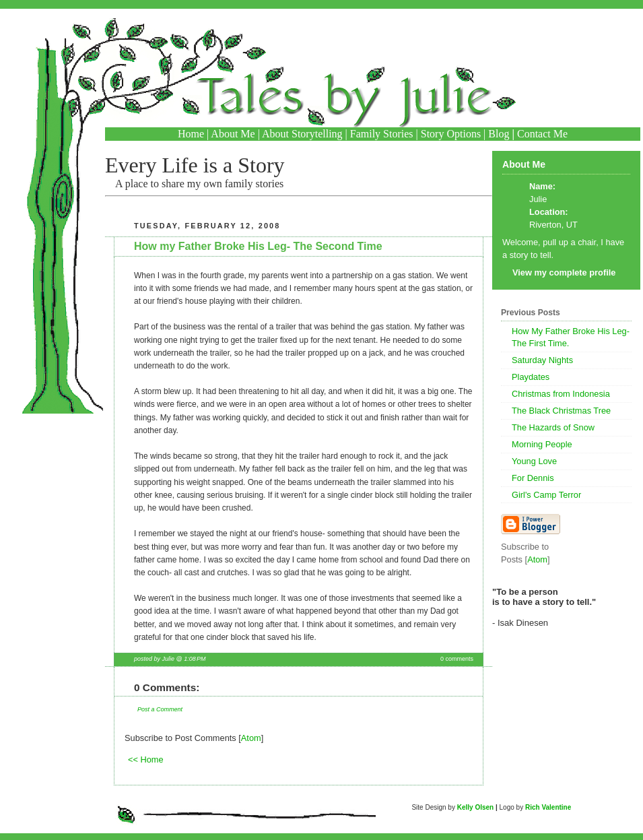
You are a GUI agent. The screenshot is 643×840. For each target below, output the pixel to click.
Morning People (542, 444)
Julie (538, 199)
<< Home (146, 760)
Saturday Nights (542, 360)
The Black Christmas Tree (561, 411)
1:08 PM (195, 659)
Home (191, 134)
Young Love (534, 461)
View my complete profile (564, 272)
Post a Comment (160, 709)
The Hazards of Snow (553, 427)
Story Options (451, 134)
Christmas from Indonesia (561, 394)
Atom (251, 738)
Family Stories (382, 134)
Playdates (531, 377)
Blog (499, 134)
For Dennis (533, 478)
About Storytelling (302, 134)
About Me (233, 134)
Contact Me (542, 134)
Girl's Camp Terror (546, 495)
